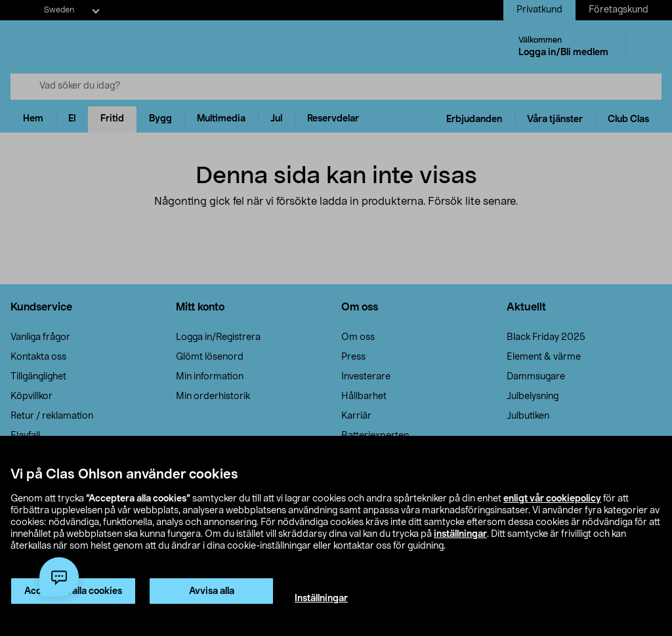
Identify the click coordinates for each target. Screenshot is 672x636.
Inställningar (321, 599)
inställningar (460, 534)
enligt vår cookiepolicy (552, 499)
